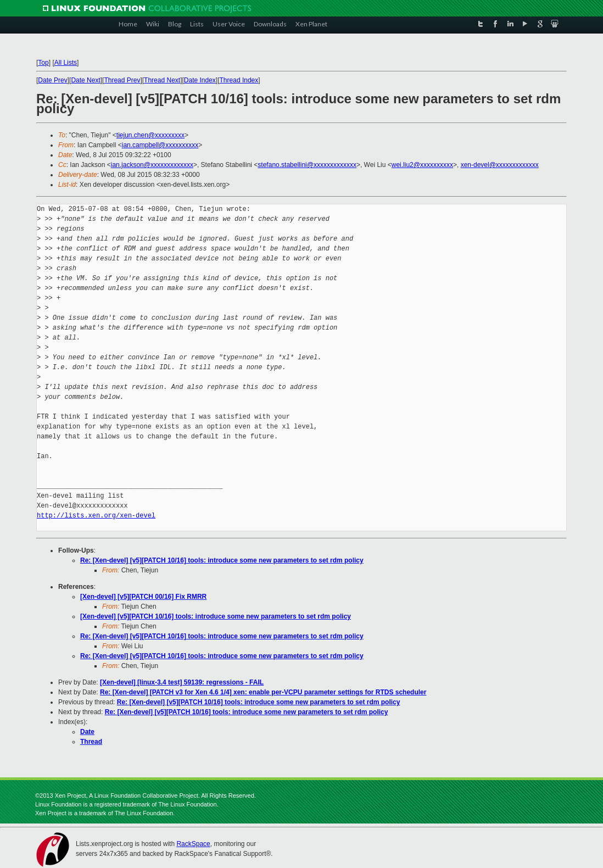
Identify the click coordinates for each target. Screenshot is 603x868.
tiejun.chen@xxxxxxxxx (150, 135)
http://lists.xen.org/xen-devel (96, 516)
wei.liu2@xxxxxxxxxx (422, 165)
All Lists (66, 63)
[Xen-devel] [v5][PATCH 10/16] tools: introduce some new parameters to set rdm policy (216, 616)
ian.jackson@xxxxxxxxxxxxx (152, 165)
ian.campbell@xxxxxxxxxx (160, 145)
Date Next (85, 80)
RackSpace (193, 844)
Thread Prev (122, 80)
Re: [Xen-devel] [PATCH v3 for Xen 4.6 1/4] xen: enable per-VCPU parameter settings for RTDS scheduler (263, 692)
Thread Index (239, 80)
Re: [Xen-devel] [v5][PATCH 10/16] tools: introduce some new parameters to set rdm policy (222, 560)
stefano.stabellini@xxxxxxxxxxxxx (307, 165)
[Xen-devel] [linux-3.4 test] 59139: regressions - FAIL (182, 682)
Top (43, 63)
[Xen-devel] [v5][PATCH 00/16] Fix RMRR (143, 597)
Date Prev (52, 80)
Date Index (200, 80)
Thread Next (162, 80)
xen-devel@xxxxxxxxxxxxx (500, 165)
